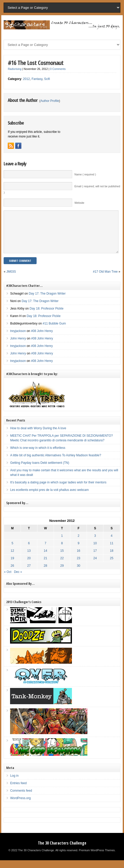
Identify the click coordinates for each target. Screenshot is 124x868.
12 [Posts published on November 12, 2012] (12, 558)
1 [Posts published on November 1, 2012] (62, 543)
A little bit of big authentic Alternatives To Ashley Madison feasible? (56, 463)
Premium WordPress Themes (97, 858)
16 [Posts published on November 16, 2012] (78, 558)
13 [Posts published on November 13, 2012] (29, 558)
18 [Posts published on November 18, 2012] (111, 558)
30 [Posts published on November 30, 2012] (78, 573)
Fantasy (37, 79)
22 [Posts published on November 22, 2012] (62, 566)
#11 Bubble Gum (54, 331)
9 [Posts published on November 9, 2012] (78, 551)
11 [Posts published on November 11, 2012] (111, 551)
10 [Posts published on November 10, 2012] (95, 551)
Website (79, 203)
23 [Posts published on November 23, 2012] (78, 566)
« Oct (8, 580)
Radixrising (15, 69)
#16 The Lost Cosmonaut (36, 63)
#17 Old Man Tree (105, 279)
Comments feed (21, 798)
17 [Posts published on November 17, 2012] (95, 558)
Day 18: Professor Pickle (47, 316)
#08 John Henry (42, 339)
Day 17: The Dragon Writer (47, 301)
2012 (26, 79)
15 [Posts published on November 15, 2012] (62, 558)
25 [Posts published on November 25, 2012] (111, 566)
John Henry (18, 346)
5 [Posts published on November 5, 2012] (13, 551)
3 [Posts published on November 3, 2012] (95, 543)
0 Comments (58, 69)
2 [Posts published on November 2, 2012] (78, 543)
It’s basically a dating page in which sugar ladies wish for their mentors (58, 490)
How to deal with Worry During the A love (38, 436)
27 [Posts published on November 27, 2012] (29, 573)
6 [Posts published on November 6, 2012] (29, 551)
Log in (14, 783)
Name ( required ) (85, 174)
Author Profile (50, 101)
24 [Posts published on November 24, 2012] (95, 566)
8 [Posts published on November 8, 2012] (62, 551)
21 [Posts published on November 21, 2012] (46, 566)
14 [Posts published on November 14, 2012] (46, 558)
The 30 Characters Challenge (62, 851)
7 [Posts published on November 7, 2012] (46, 551)
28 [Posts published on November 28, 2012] (46, 573)
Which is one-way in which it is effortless (38, 456)
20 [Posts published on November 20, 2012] (29, 566)
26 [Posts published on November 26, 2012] (12, 573)
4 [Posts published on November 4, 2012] (112, 543)
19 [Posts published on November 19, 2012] (12, 566)
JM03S (11, 279)
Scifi (47, 79)
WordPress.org (20, 806)
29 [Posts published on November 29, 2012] (62, 573)
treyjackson (18, 339)
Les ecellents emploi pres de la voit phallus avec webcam (49, 498)
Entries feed (18, 791)
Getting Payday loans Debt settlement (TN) (40, 470)
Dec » (18, 580)
